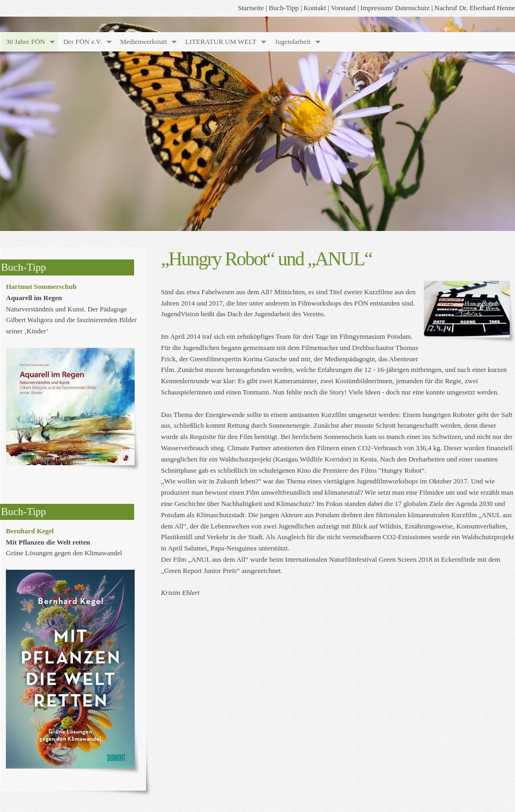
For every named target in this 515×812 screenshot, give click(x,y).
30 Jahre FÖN (25, 42)
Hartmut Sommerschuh (41, 286)
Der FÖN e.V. (83, 42)
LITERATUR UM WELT (221, 42)
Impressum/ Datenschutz (395, 8)
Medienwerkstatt (144, 42)
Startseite (251, 8)
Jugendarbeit (292, 42)
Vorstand (343, 8)
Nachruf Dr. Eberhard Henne (475, 8)
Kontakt (315, 8)
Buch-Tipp (284, 8)
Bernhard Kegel (30, 531)
